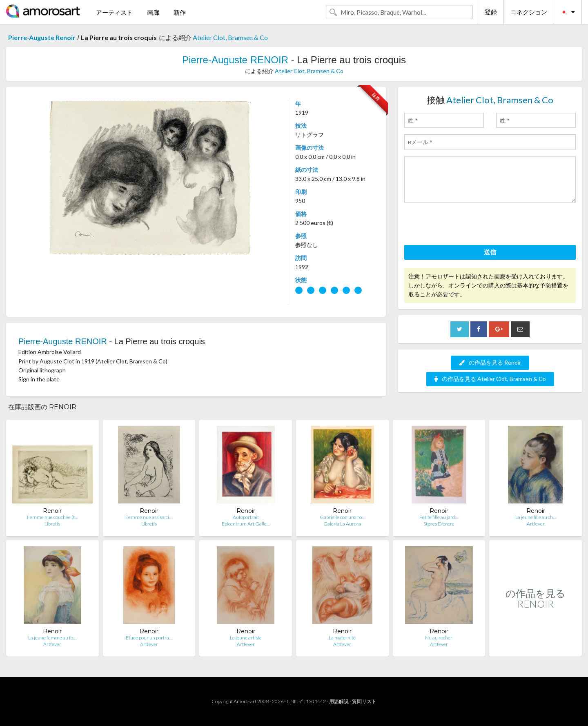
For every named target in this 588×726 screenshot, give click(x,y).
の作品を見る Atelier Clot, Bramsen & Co (490, 379)
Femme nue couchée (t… (52, 517)
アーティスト (114, 12)
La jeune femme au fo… (52, 638)
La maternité (342, 638)
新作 (180, 12)
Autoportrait (246, 517)
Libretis (52, 524)
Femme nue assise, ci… (149, 517)
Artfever (536, 524)
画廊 (153, 12)
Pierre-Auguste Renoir (42, 37)
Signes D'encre (439, 524)
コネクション (529, 12)
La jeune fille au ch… (536, 517)
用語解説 (339, 701)
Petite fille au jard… (439, 517)
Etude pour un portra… (149, 638)
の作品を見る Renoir (490, 362)
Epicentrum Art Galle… (246, 524)
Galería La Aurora (342, 524)
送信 (490, 252)
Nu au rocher (439, 638)
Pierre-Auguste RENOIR (235, 60)
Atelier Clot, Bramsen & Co (230, 37)
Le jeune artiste (246, 638)
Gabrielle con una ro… (342, 517)
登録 (491, 12)
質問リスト (364, 701)
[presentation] (466, 225)
